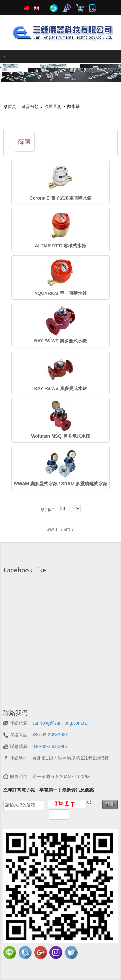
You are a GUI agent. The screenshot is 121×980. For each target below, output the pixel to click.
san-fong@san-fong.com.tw (60, 723)
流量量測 (53, 107)
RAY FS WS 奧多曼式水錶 (60, 388)
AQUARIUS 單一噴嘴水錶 (60, 293)
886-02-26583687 (50, 735)
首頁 (12, 107)
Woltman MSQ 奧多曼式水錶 (60, 436)
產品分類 (30, 107)
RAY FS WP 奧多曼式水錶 (61, 341)
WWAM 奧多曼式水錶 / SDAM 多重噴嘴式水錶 (60, 484)
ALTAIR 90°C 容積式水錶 (60, 246)
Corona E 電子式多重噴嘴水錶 (60, 198)
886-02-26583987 (50, 746)
